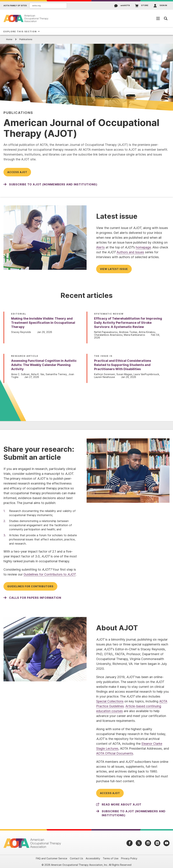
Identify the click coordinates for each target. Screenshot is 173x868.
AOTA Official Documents (115, 753)
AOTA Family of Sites (15, 6)
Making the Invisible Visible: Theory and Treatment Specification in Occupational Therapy (43, 323)
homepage (143, 247)
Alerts (100, 247)
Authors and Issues (130, 252)
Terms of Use (111, 858)
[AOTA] (26, 18)
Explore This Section (20, 32)
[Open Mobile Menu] (158, 18)
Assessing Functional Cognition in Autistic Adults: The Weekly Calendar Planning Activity (44, 365)
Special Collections (110, 701)
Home (9, 39)
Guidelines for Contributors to (50, 574)
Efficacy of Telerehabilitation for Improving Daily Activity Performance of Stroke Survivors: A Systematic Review (128, 323)
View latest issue (114, 269)
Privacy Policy (129, 858)
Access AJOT (17, 172)
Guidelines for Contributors (30, 586)
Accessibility (93, 858)
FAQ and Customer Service (52, 858)
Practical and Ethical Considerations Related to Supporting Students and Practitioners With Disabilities (123, 365)
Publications (26, 39)
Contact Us (76, 858)
